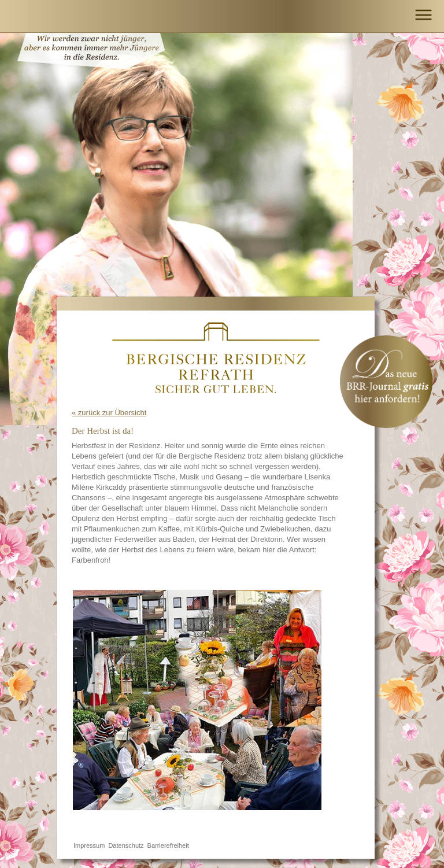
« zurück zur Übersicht (109, 413)
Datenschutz (126, 845)
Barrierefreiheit (168, 845)
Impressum (89, 845)
